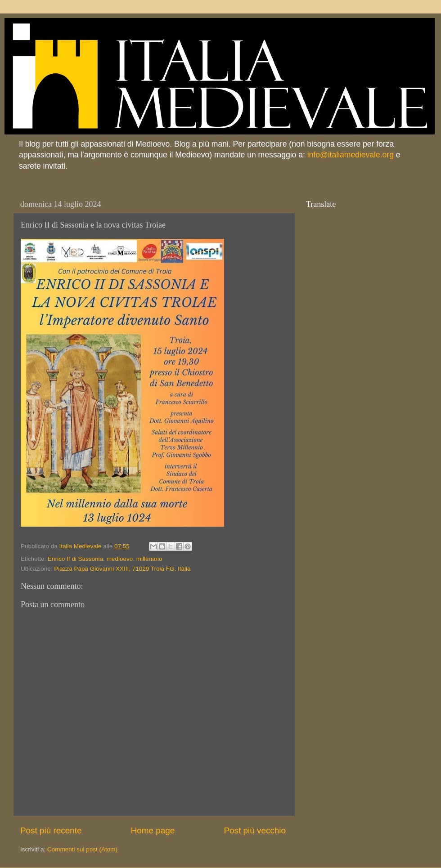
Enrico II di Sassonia (75, 559)
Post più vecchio (255, 830)
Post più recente (51, 830)
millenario (149, 559)
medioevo (120, 559)
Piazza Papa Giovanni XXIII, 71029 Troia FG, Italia (122, 569)
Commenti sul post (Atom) (82, 849)
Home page (153, 830)
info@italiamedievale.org (351, 155)
